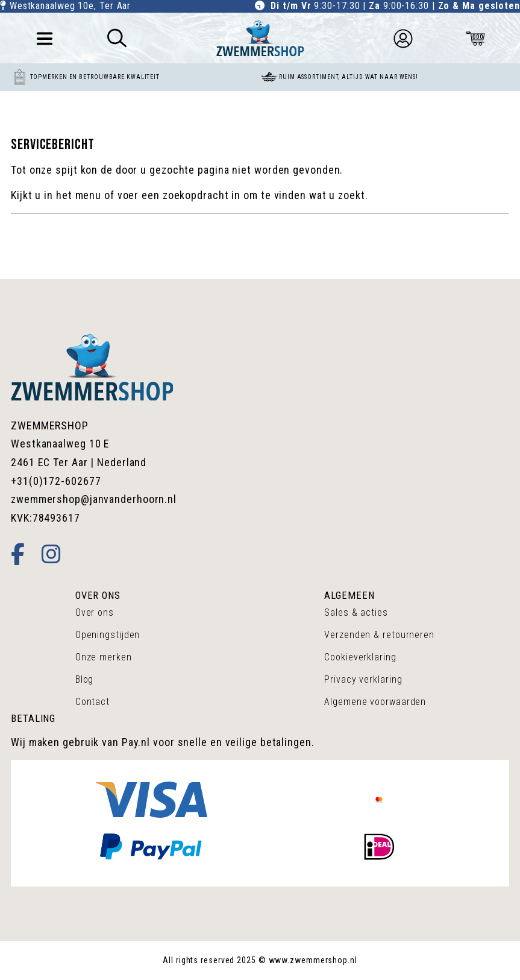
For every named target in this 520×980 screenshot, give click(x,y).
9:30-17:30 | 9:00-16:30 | (395, 6)
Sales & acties (356, 612)
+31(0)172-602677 (56, 481)
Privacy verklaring (363, 679)
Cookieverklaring (360, 657)
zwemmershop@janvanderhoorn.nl (94, 499)
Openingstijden (108, 635)
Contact (92, 702)
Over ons (95, 612)
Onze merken (104, 657)
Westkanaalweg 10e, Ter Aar (70, 6)
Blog (85, 679)
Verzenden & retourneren (379, 635)
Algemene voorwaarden (375, 702)
